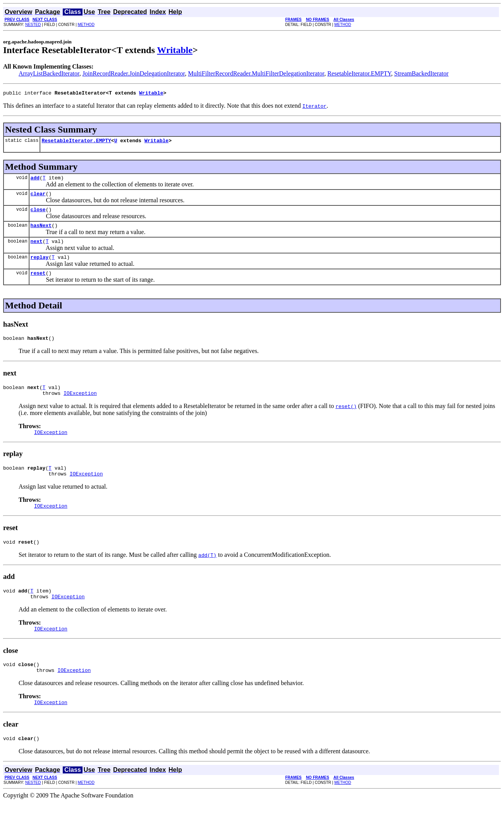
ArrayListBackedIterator (49, 73)
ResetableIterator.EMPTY (359, 73)
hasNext (41, 232)
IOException (80, 407)
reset (38, 283)
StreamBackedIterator (421, 73)
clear (38, 198)
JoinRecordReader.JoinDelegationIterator (134, 73)
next (37, 249)
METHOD (86, 25)
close (38, 215)
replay (40, 266)
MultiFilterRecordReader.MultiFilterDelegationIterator (256, 73)
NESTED (33, 25)
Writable (175, 50)
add (35, 181)
